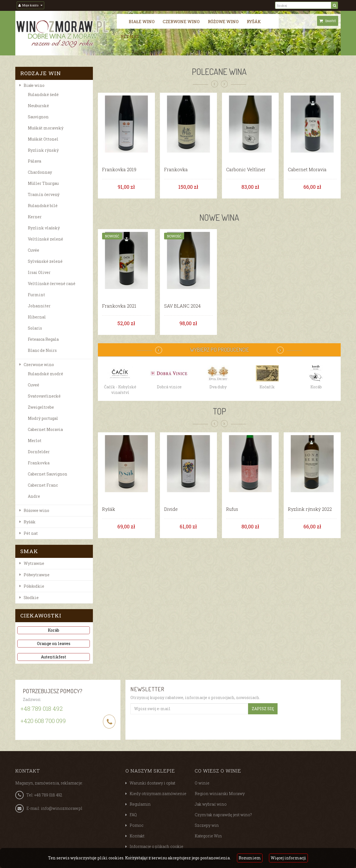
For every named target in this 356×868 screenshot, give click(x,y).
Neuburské (38, 106)
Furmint (36, 295)
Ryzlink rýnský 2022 (310, 509)
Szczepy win (207, 825)
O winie (202, 783)
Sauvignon (38, 117)
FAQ (133, 815)
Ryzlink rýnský (43, 150)
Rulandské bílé (43, 206)
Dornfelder (39, 452)
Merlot (35, 441)
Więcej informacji (288, 858)
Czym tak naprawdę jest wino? (223, 815)
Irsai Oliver (39, 272)
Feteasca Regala (43, 339)
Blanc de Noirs (42, 350)
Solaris (35, 328)
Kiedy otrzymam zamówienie (158, 794)
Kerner (35, 217)
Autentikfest (54, 657)
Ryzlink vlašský (44, 228)
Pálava (34, 161)
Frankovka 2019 (119, 170)
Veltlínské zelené (45, 239)
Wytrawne (34, 563)
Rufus (232, 509)
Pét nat (130, 36)
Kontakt (137, 836)
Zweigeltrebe (41, 407)
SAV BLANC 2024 (182, 306)
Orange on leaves (54, 643)
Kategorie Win (208, 836)
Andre (34, 496)
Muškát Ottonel (43, 139)
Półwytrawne (37, 575)
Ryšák (254, 21)
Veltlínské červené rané (52, 284)
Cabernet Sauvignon (48, 474)
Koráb (54, 630)
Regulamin (140, 804)
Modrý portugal (43, 418)
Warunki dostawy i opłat (152, 783)
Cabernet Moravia (45, 429)
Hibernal (37, 317)
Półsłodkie (34, 586)
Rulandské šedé (43, 95)
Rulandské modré (45, 374)
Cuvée (34, 250)
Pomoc (137, 825)
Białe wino (142, 21)
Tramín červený (44, 194)
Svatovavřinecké (44, 396)
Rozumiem (250, 858)
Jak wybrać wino (211, 804)
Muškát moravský (46, 128)
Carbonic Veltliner (246, 170)
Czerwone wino (181, 21)
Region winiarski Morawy (220, 794)
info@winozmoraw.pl (62, 808)
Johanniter (39, 306)
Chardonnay (40, 172)
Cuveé (34, 385)
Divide (171, 509)
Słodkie (31, 598)
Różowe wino (223, 21)
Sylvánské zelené (45, 261)
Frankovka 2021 (119, 306)
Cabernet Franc (43, 485)
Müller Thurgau (43, 183)
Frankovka (39, 463)
